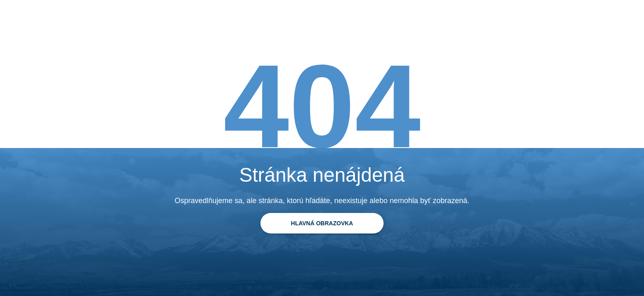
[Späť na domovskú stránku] (322, 223)
